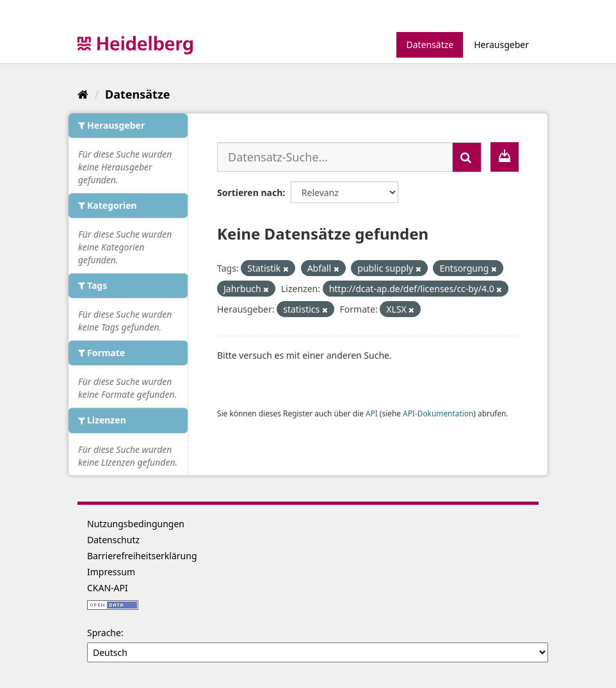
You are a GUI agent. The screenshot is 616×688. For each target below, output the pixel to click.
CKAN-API (108, 588)
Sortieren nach (250, 192)
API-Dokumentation (438, 413)
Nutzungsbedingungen (136, 524)
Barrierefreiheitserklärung (142, 556)
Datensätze (430, 45)
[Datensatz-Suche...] (335, 157)
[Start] (83, 94)
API (372, 413)
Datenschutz (113, 540)
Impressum (111, 572)
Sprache (104, 633)
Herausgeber (501, 45)
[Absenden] (467, 157)
